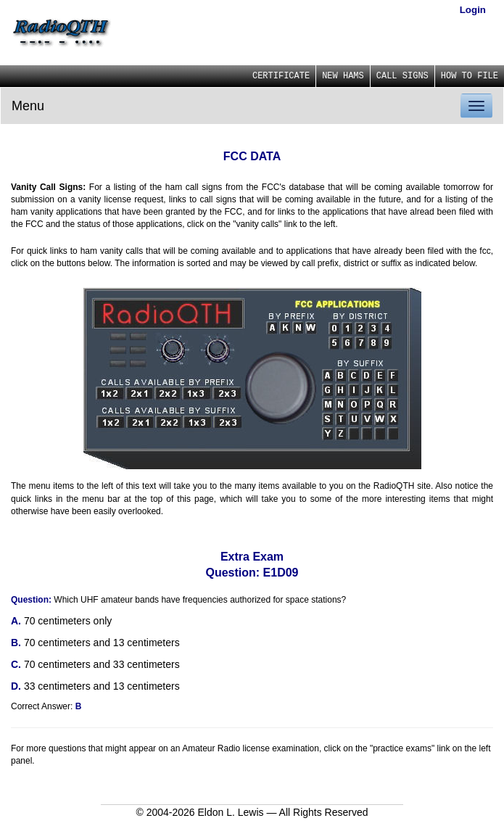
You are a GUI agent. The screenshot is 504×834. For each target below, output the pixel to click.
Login (473, 10)
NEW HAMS (343, 76)
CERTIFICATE (281, 76)
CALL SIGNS (402, 76)
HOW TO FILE (470, 76)
